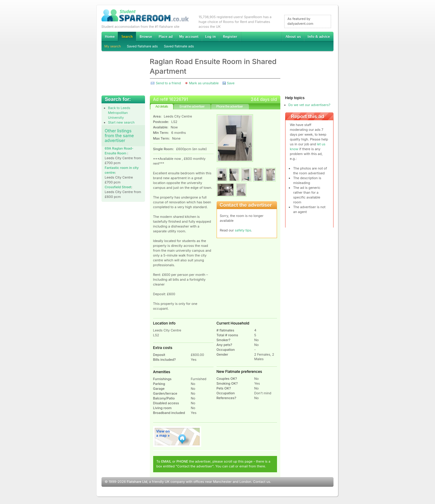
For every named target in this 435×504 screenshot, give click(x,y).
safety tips (243, 230)
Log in (210, 37)
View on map (177, 437)
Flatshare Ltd (137, 482)
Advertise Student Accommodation (166, 37)
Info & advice (319, 37)
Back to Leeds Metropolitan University (119, 113)
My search (113, 46)
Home (110, 37)
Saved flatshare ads (142, 46)
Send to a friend (168, 83)
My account (189, 37)
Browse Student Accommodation (146, 37)
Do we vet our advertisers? (309, 105)
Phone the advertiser (229, 106)
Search (127, 37)
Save (231, 83)
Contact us (262, 482)
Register (230, 37)
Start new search (121, 122)
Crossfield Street (118, 187)
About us (293, 37)
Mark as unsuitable (204, 83)
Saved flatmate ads (179, 46)
